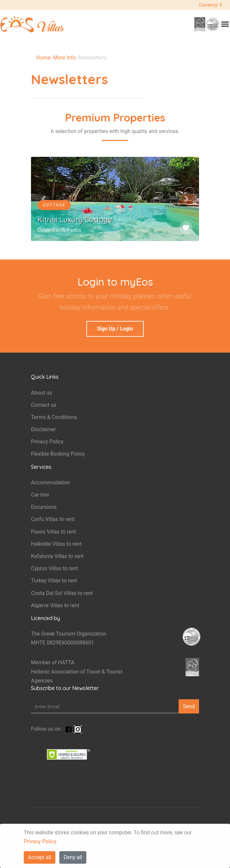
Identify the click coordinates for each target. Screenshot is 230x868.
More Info (64, 58)
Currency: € (211, 5)
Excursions (44, 507)
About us (42, 393)
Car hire (40, 495)
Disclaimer (43, 429)
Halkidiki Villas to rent (56, 544)
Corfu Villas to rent (53, 519)
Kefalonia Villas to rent (57, 556)
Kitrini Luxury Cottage (75, 220)
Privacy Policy (40, 841)
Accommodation (50, 483)
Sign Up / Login (115, 329)
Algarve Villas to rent (55, 605)
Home (43, 58)
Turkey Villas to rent (54, 581)
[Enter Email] (105, 706)
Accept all (40, 857)
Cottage (54, 205)
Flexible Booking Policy (58, 454)
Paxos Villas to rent (54, 532)
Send (189, 706)
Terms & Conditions (54, 417)
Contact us (44, 405)
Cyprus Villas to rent (54, 568)
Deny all (73, 857)
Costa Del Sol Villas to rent (62, 593)
